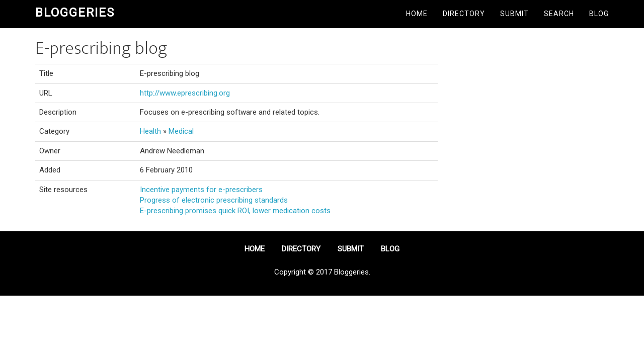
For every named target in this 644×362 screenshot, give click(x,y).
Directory (464, 14)
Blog (599, 14)
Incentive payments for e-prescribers (201, 190)
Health (150, 131)
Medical (181, 131)
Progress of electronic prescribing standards (214, 200)
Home (417, 14)
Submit (514, 14)
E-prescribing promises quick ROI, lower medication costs (235, 211)
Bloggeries (75, 13)
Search (559, 14)
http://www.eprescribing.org (185, 93)
